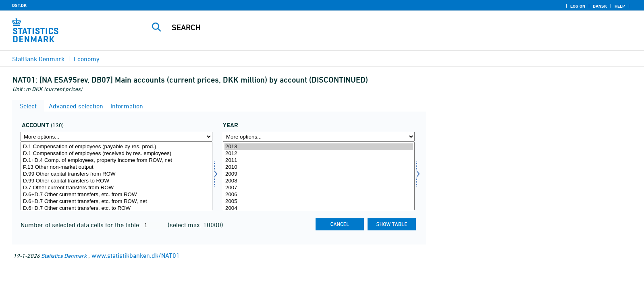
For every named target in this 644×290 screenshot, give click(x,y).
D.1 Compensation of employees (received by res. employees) (116, 154)
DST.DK (19, 5)
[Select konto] (116, 176)
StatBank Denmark (38, 59)
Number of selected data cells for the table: (81, 225)
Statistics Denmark (64, 256)
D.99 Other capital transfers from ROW (116, 174)
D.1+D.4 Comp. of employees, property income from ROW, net (116, 161)
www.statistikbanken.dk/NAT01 (136, 255)
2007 (319, 188)
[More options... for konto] (116, 137)
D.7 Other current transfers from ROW (116, 188)
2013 (319, 147)
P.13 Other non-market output (116, 167)
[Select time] (319, 176)
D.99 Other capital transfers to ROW (116, 181)
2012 (319, 154)
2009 (319, 174)
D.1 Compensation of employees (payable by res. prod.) (116, 147)
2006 (319, 195)
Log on (578, 6)
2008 (319, 181)
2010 (319, 167)
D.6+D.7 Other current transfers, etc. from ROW (116, 195)
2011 (319, 161)
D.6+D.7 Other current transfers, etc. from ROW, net (116, 202)
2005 (319, 202)
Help (620, 6)
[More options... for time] (319, 137)
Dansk (600, 6)
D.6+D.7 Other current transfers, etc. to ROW (116, 208)
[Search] (370, 27)
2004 (319, 208)
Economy (87, 59)
